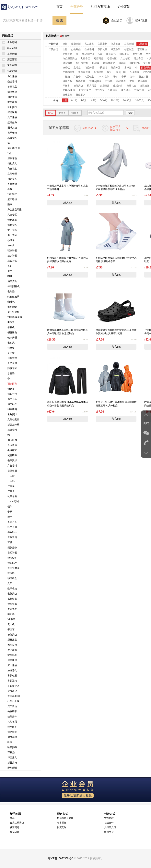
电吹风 (11, 343)
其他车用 (12, 722)
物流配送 (62, 827)
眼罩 (10, 204)
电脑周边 (12, 594)
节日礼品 (12, 87)
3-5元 (93, 100)
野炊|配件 (12, 768)
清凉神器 (12, 256)
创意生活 (12, 97)
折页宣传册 (13, 425)
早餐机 (11, 327)
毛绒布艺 (12, 450)
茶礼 (10, 266)
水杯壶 (11, 373)
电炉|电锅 (12, 307)
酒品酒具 (12, 281)
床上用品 (12, 665)
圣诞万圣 (12, 522)
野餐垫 (11, 752)
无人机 (11, 624)
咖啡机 (11, 302)
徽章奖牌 (12, 460)
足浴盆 (11, 353)
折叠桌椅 (12, 763)
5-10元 (103, 100)
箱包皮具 (12, 163)
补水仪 (11, 245)
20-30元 (127, 100)
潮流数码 (12, 92)
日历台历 (12, 471)
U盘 (10, 153)
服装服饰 (12, 660)
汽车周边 (12, 706)
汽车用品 (12, 117)
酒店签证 (12, 59)
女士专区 (12, 230)
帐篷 (10, 742)
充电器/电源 (14, 696)
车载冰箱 (12, 681)
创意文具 (12, 179)
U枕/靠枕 (12, 194)
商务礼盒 (12, 169)
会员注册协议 (17, 823)
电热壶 (11, 291)
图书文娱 (12, 128)
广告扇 (11, 486)
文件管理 (12, 174)
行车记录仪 (13, 701)
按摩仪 (11, 348)
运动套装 (12, 732)
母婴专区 (12, 225)
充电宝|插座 (14, 568)
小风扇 (11, 240)
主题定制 (12, 54)
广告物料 (12, 466)
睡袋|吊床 (12, 747)
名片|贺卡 (12, 414)
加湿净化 (12, 670)
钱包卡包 (12, 394)
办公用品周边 (15, 210)
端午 (10, 507)
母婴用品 (12, 220)
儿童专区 (12, 215)
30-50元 (139, 100)
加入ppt (68, 203)
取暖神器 (12, 261)
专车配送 (62, 823)
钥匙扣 (11, 389)
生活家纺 (12, 650)
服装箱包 (12, 158)
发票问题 (15, 827)
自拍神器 (12, 553)
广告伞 (11, 491)
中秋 (10, 512)
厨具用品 (12, 640)
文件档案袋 (13, 420)
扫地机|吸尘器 (15, 317)
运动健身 (12, 123)
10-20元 (115, 100)
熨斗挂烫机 (13, 312)
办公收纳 (12, 184)
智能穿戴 (12, 604)
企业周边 (12, 445)
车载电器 (12, 676)
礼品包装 (12, 496)
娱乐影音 (12, 532)
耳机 (10, 542)
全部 (65, 44)
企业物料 (12, 82)
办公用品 (12, 76)
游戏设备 (12, 558)
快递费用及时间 (65, 818)
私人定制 (12, 48)
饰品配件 (12, 404)
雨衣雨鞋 (12, 384)
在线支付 (109, 823)
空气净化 (12, 691)
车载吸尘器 (13, 686)
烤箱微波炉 (13, 297)
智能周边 (12, 635)
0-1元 (74, 100)
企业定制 (12, 42)
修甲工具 (12, 399)
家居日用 (12, 645)
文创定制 (12, 65)
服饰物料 (12, 430)
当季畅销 (12, 133)
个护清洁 (12, 363)
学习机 (11, 614)
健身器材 (12, 737)
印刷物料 (12, 409)
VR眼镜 (12, 619)
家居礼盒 (12, 655)
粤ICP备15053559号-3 (60, 858)
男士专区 (12, 235)
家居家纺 (12, 102)
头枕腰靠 (12, 711)
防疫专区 (12, 368)
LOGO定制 (13, 501)
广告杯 (11, 481)
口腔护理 (12, 358)
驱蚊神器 (12, 251)
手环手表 (12, 609)
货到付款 (109, 818)
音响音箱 (12, 537)
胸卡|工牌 (12, 440)
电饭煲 (11, 322)
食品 (10, 271)
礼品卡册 (12, 527)
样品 (12, 818)
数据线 (11, 573)
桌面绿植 (12, 199)
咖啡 (10, 276)
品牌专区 (12, 138)
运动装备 (12, 727)
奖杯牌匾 (12, 455)
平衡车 (11, 629)
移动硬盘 (12, 578)
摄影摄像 (12, 548)
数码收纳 (12, 589)
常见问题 (15, 832)
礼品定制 (12, 71)
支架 (10, 583)
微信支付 (109, 832)
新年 (10, 517)
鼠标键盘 (12, 599)
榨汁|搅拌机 (14, 286)
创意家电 (12, 332)
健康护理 (12, 338)
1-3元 (84, 100)
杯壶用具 (12, 758)
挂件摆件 (12, 717)
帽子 (10, 435)
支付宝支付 (110, 827)
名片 (10, 189)
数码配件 (12, 563)
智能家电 (12, 112)
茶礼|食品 (12, 107)
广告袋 (11, 476)
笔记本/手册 (14, 148)
